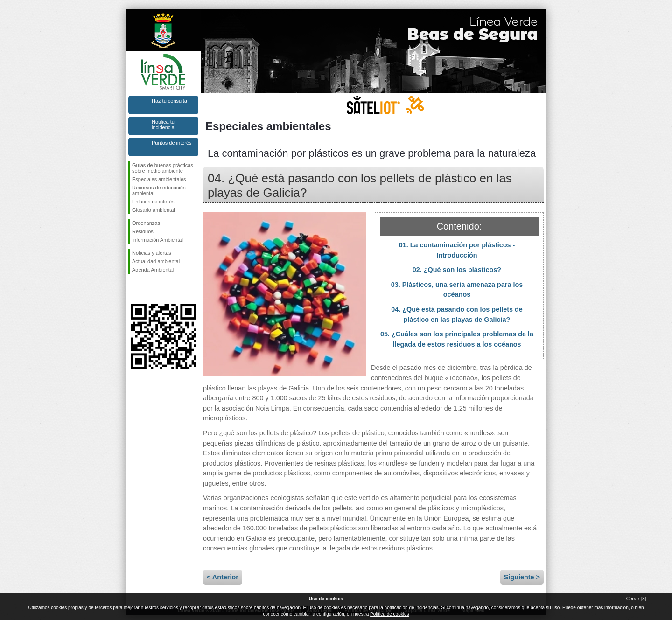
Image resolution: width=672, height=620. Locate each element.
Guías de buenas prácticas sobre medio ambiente (163, 168)
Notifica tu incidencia (163, 125)
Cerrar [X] (636, 599)
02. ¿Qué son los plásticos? (457, 270)
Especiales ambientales (159, 179)
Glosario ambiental (154, 210)
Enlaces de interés (153, 202)
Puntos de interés (172, 143)
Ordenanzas (146, 223)
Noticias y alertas (152, 253)
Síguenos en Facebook (134, 289)
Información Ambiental (157, 240)
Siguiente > (522, 577)
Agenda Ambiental (153, 270)
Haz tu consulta (169, 101)
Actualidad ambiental (156, 261)
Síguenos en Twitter (149, 289)
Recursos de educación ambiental (159, 190)
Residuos (143, 231)
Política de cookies (389, 614)
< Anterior (223, 577)
